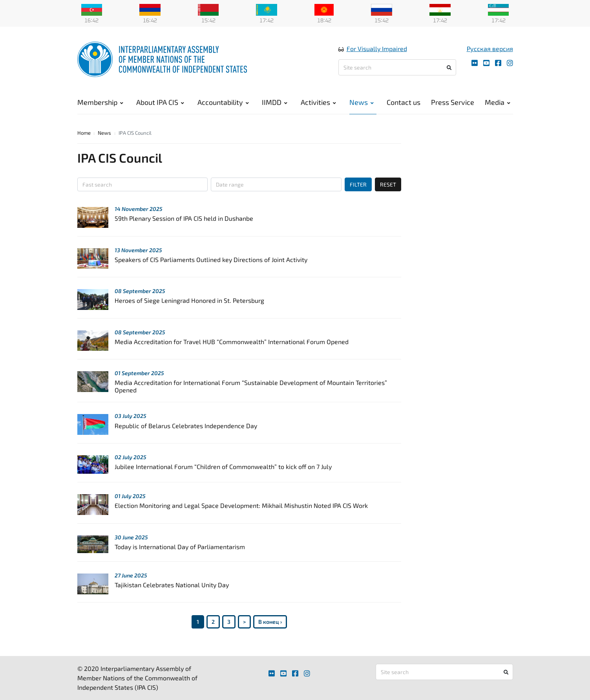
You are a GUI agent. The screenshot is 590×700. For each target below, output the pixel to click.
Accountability (223, 102)
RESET (388, 184)
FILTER (358, 184)
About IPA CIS (160, 102)
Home (84, 133)
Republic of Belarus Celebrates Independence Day (186, 426)
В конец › (270, 622)
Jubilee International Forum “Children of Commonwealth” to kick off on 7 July (223, 466)
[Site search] (397, 67)
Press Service (453, 102)
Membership (100, 102)
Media (498, 102)
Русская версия (490, 49)
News (362, 102)
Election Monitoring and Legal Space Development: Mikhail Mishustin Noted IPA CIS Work (241, 505)
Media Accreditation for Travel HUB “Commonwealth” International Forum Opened (232, 342)
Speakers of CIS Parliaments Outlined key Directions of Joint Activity (211, 259)
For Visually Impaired (377, 49)
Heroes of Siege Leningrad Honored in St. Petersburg (189, 300)
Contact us (404, 102)
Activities (318, 102)
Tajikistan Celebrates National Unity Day (172, 585)
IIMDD (275, 102)
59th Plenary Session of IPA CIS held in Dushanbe (184, 218)
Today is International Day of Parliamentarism (180, 547)
